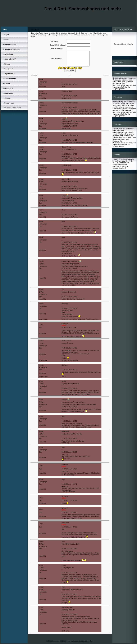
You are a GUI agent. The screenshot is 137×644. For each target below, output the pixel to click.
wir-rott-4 (65, 324)
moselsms (65, 523)
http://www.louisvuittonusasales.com (74, 266)
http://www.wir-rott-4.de (70, 124)
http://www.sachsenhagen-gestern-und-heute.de (79, 404)
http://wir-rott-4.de (68, 201)
